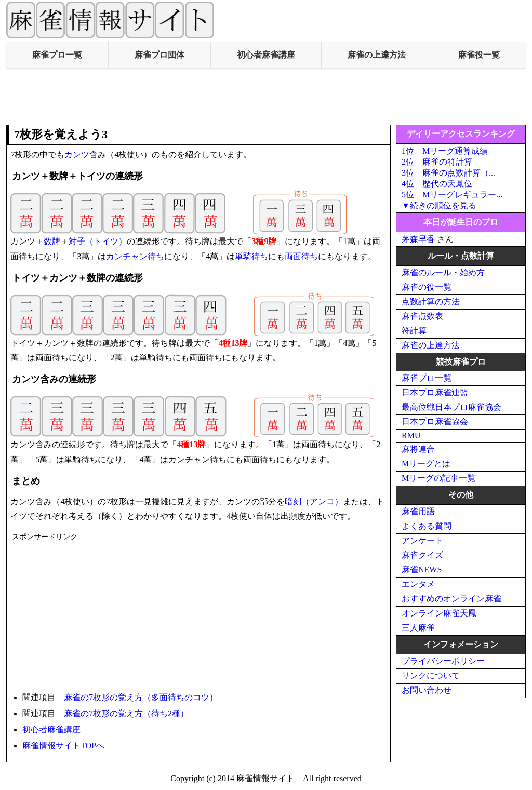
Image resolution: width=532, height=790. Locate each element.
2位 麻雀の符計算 (437, 162)
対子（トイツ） (98, 241)
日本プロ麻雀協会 (435, 421)
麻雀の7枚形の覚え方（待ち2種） (126, 713)
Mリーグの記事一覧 (438, 478)
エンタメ (418, 584)
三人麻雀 (418, 628)
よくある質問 (427, 526)
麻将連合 (418, 449)
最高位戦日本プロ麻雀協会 (451, 407)
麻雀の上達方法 (377, 55)
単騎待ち (251, 256)
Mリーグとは (426, 464)
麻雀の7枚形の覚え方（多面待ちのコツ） (141, 697)
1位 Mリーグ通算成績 (445, 151)
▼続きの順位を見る (439, 205)
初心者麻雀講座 (266, 55)
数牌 (52, 241)
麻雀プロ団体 (159, 55)
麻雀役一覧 (479, 55)
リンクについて (431, 675)
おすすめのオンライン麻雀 (451, 599)
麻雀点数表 (422, 316)
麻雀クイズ (422, 555)
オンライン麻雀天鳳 (439, 613)
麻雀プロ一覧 (57, 55)
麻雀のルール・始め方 (443, 272)
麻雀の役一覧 (427, 287)
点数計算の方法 (431, 302)
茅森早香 (418, 239)
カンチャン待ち (135, 256)
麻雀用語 (418, 511)
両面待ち (301, 256)
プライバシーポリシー (443, 661)
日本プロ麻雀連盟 (435, 392)
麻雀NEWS (422, 570)
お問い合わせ (427, 690)
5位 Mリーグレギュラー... (452, 195)
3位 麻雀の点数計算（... (448, 173)
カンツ (77, 155)
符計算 (414, 331)
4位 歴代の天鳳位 (437, 184)
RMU (411, 436)
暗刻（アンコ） (314, 501)
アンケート (422, 540)
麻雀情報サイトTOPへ (63, 746)
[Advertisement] (266, 97)
